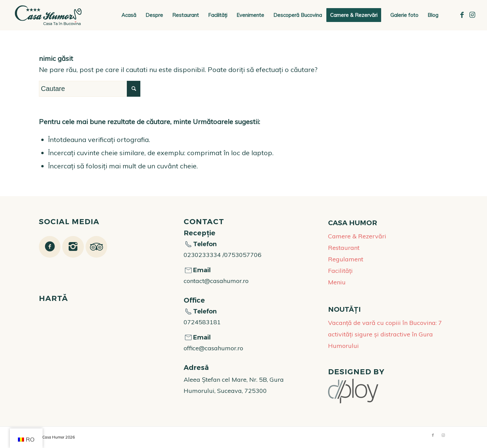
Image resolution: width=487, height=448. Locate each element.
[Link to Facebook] (462, 15)
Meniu (337, 282)
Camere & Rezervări (357, 236)
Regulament (346, 259)
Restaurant (344, 248)
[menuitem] (129, 15)
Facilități (340, 271)
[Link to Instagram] (472, 15)
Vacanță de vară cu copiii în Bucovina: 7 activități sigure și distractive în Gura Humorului (385, 334)
